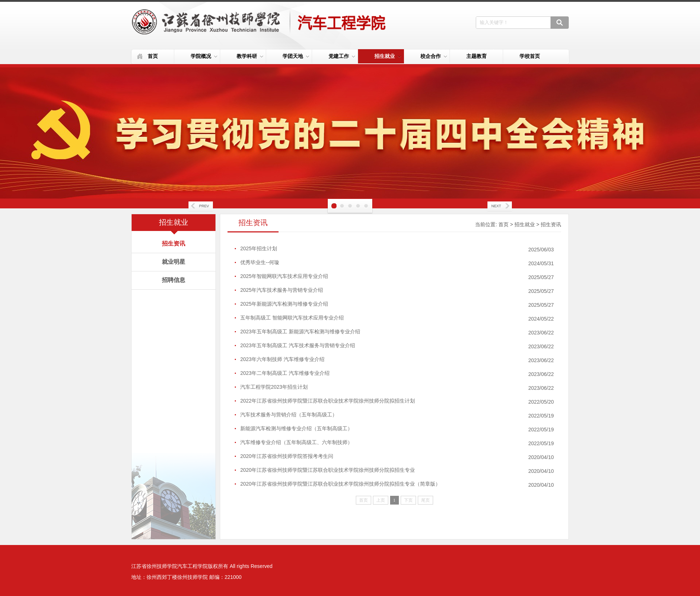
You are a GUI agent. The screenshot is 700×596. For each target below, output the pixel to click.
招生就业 (388, 56)
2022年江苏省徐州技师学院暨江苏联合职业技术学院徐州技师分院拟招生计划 (328, 401)
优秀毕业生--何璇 (260, 262)
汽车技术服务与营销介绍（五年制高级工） (289, 415)
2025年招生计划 (259, 248)
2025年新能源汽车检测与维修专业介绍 (284, 304)
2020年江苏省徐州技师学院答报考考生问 (287, 456)
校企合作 (434, 56)
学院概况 (204, 56)
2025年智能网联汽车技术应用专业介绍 (284, 276)
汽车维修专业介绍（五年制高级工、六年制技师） (296, 442)
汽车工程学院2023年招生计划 (274, 387)
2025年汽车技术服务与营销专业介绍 (282, 290)
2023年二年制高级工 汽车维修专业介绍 (285, 373)
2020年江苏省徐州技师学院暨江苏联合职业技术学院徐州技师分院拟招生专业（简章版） (340, 484)
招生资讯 (174, 244)
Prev (201, 207)
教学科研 (250, 56)
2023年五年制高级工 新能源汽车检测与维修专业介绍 (300, 332)
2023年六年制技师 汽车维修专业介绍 (282, 359)
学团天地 (296, 56)
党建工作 (342, 56)
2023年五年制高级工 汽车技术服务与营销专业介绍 (298, 345)
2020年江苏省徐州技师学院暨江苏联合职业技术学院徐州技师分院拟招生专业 (328, 470)
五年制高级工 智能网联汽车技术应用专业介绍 (292, 318)
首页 (153, 56)
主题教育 (477, 56)
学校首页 (530, 56)
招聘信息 (174, 280)
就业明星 (174, 262)
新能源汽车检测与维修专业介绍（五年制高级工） (296, 428)
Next (499, 207)
